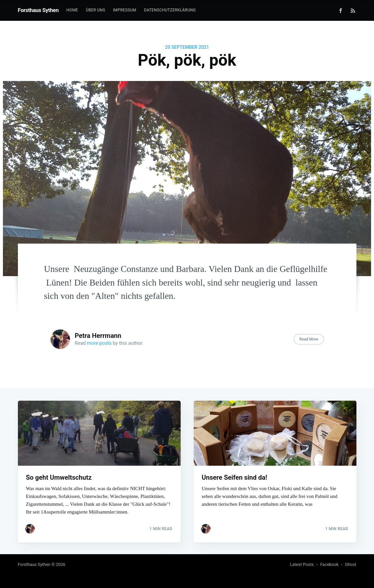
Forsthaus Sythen (38, 10)
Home (72, 10)
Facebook (329, 564)
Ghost (351, 564)
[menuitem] (72, 10)
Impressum (125, 10)
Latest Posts (302, 564)
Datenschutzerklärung (170, 10)
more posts (99, 343)
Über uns (96, 10)
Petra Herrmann (98, 336)
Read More (309, 339)
